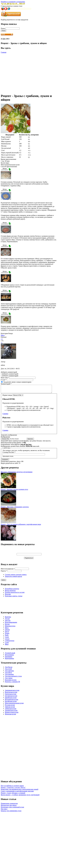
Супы (7, 644)
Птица (7, 635)
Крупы (7, 626)
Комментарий (6, 384)
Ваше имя (5, 378)
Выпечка (8, 618)
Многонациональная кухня (14, 705)
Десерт (7, 620)
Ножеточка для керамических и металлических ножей (20, 791)
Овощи (7, 631)
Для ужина (9, 680)
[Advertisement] (19, 72)
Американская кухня (12, 692)
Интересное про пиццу (9, 807)
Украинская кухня (11, 712)
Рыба (7, 637)
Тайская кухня (10, 708)
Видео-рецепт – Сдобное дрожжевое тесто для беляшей (20, 796)
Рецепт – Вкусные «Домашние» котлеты (15, 508)
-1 (1, 343)
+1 (2, 339)
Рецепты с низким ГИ (12, 683)
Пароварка (9, 658)
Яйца (7, 646)
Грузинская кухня (11, 697)
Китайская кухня (11, 703)
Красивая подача (11, 681)
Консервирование (11, 624)
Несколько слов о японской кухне (12, 809)
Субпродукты (10, 642)
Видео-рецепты (10, 592)
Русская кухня (10, 706)
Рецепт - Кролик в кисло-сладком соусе (14, 491)
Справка (5, 415)
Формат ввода (7, 397)
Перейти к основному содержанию (13, 2)
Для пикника (9, 676)
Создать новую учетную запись (16, 576)
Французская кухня (12, 714)
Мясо (3, 335)
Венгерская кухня (11, 694)
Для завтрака (9, 672)
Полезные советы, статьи (14, 597)
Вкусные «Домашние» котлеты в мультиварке (17, 473)
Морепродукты (10, 627)
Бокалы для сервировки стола (11, 812)
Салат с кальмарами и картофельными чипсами (17, 793)
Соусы (7, 640)
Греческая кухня (11, 695)
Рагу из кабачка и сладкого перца (12, 787)
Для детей (8, 670)
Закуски (8, 622)
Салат (7, 638)
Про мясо (4, 810)
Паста (7, 633)
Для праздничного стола (13, 678)
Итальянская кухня (12, 701)
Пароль (4, 572)
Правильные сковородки (9, 805)
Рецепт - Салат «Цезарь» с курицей (13, 794)
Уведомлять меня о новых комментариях (17, 382)
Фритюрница (9, 660)
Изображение (5, 438)
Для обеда (8, 674)
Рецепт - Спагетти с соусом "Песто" (13, 789)
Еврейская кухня (11, 699)
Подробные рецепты (12, 590)
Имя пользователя (8, 570)
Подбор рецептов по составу (15, 594)
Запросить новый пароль (13, 578)
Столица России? (9, 454)
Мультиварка (9, 656)
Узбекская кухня (11, 710)
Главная (4, 52)
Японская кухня (10, 716)
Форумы (8, 596)
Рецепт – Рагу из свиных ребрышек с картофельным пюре (21, 526)
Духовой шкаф (10, 654)
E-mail (4, 380)
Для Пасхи (9, 669)
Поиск (3, 28)
